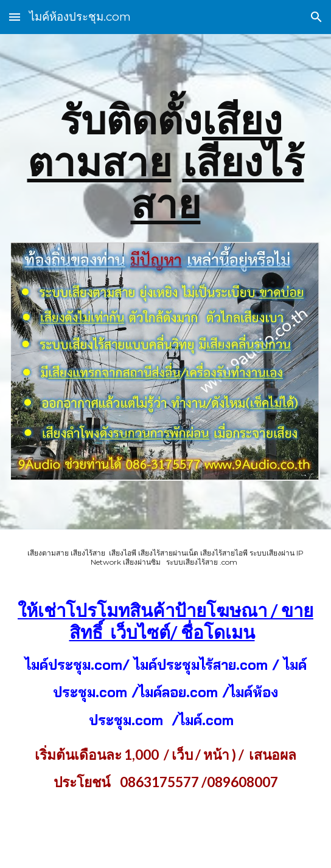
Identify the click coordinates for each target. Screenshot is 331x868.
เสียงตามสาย (155, 141)
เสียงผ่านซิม (142, 562)
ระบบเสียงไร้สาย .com (202, 562)
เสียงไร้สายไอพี (224, 553)
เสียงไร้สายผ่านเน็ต (168, 553)
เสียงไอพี (122, 553)
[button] (15, 17)
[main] (165, 162)
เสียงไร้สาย (218, 183)
